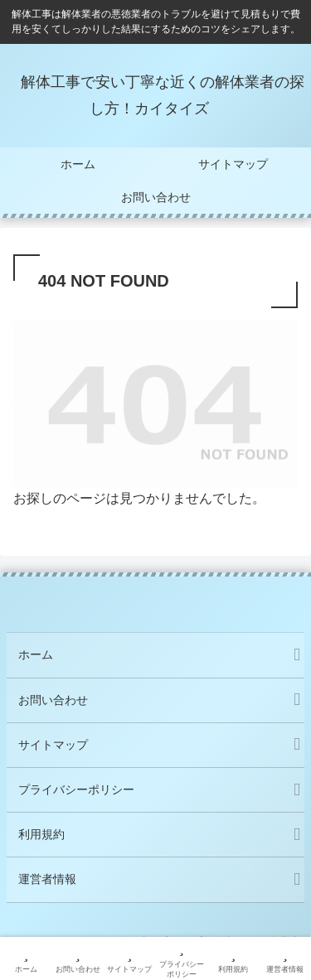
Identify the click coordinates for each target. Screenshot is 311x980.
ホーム (36, 654)
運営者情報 (47, 879)
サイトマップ (53, 745)
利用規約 (41, 834)
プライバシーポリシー (76, 789)
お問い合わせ (53, 700)
